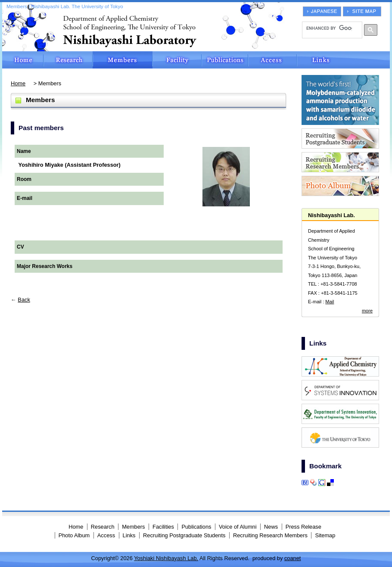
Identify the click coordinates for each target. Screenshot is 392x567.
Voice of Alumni (238, 527)
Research (68, 60)
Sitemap (325, 535)
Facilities (177, 60)
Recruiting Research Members (270, 535)
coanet (292, 558)
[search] (329, 28)
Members (123, 60)
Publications (225, 60)
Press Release (303, 527)
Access (272, 60)
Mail (330, 302)
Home (23, 60)
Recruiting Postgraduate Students (184, 535)
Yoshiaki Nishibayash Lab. (166, 558)
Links (343, 60)
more (367, 311)
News (271, 527)
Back (24, 300)
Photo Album (74, 535)
